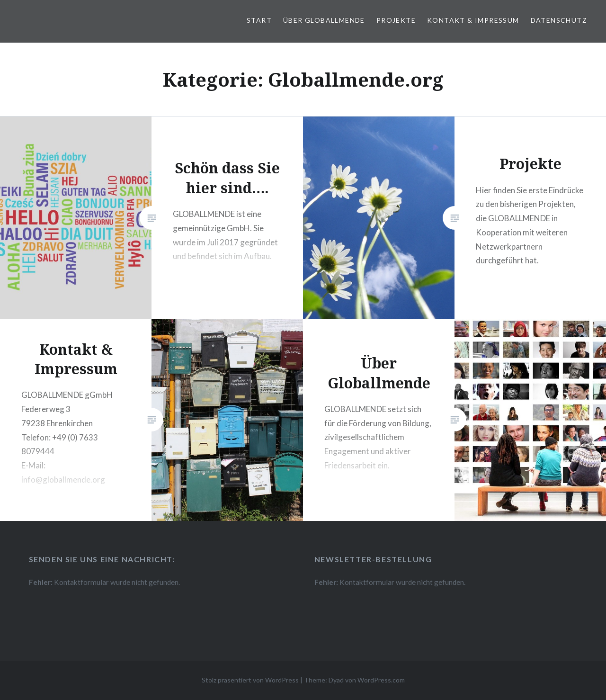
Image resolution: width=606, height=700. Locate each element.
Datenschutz (559, 20)
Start (259, 20)
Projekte (396, 20)
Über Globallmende (324, 20)
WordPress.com (381, 680)
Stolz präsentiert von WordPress (250, 680)
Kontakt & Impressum (473, 20)
